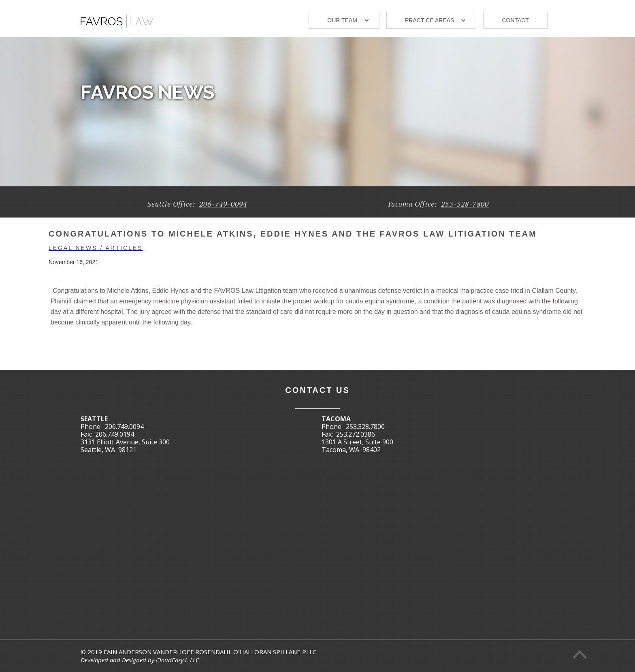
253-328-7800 (465, 204)
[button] (344, 20)
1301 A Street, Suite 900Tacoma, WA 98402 (357, 446)
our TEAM (342, 20)
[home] (117, 18)
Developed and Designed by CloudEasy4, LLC (140, 660)
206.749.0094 (124, 427)
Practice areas (429, 20)
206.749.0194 (115, 434)
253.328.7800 (365, 427)
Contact (515, 20)
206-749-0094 (223, 204)
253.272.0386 (356, 434)
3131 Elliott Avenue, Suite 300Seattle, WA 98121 (125, 446)
